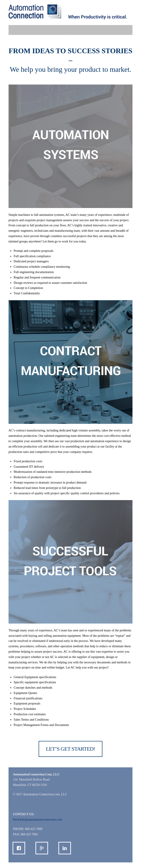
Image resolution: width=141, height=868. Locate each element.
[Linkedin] (66, 848)
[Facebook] (20, 848)
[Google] (43, 848)
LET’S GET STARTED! (70, 749)
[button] (70, 31)
